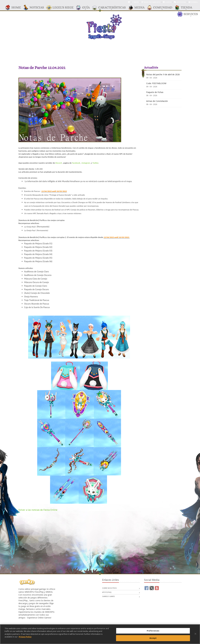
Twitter (95, 163)
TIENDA (185, 8)
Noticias (35, 8)
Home (15, 8)
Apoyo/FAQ (181, 2)
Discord (59, 163)
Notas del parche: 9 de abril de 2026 (163, 74)
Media (138, 8)
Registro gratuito (152, 2)
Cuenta (168, 2)
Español (194, 2)
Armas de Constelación (157, 101)
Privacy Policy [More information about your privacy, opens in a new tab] (25, 638)
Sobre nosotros (109, 588)
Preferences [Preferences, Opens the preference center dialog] (153, 632)
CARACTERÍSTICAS (111, 8)
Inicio (136, 2)
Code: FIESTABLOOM (156, 83)
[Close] (195, 635)
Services (189, 14)
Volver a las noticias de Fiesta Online (38, 510)
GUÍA (84, 8)
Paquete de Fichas (155, 92)
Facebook (76, 163)
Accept (153, 639)
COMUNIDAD (161, 8)
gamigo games (109, 596)
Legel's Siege (62, 8)
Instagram (86, 163)
